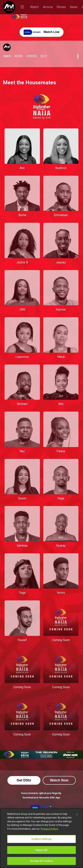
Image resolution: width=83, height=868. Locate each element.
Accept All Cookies (41, 861)
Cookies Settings (41, 839)
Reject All (41, 850)
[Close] (77, 814)
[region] (41, 838)
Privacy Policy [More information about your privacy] (49, 829)
